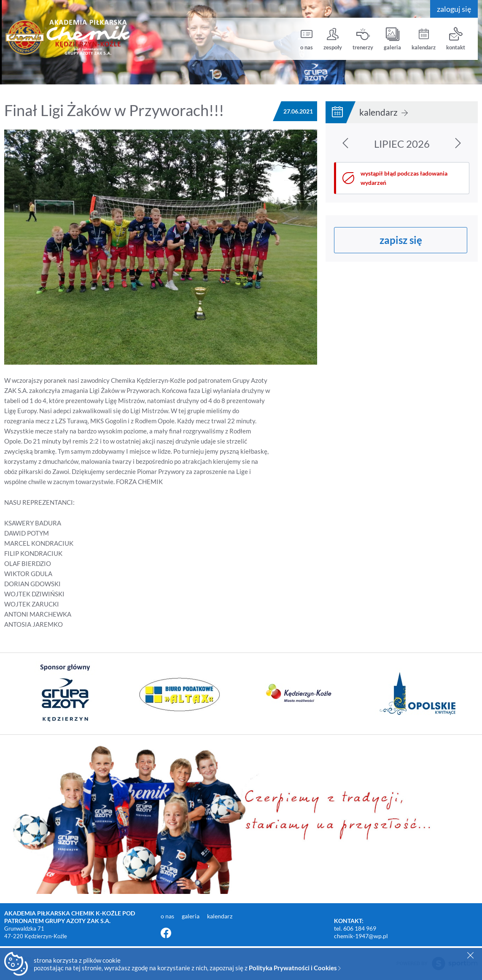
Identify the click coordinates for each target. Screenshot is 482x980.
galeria (392, 39)
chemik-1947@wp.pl (361, 936)
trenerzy (363, 39)
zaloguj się (454, 9)
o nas (307, 39)
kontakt (456, 39)
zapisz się (401, 240)
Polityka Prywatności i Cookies (295, 968)
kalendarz (424, 39)
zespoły (333, 39)
